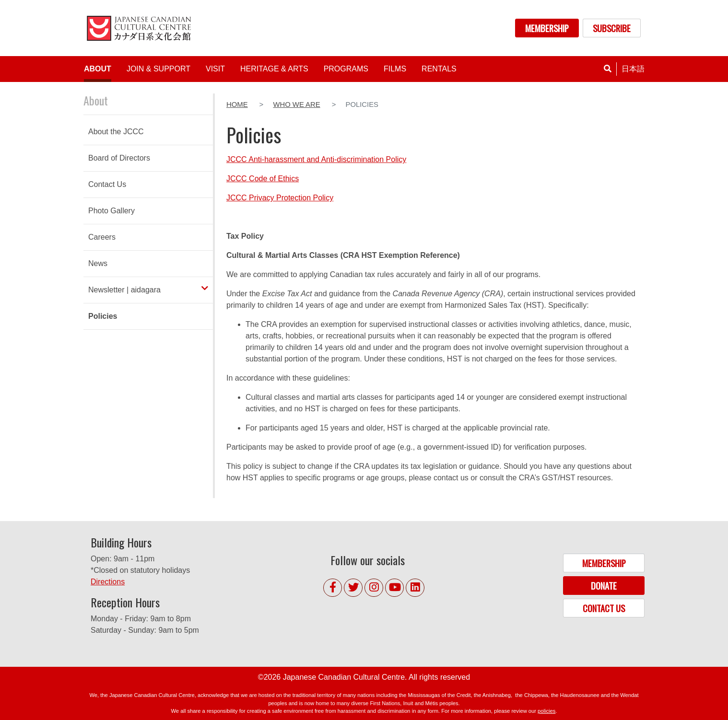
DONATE (604, 586)
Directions (108, 582)
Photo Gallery (112, 211)
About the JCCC (116, 132)
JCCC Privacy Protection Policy (280, 198)
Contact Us (107, 184)
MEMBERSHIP (547, 28)
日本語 (633, 69)
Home (237, 105)
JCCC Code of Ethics (263, 179)
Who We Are (296, 105)
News (98, 263)
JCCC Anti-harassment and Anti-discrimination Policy (316, 159)
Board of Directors (119, 158)
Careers (102, 237)
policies (546, 711)
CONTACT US (604, 608)
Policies (103, 316)
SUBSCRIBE (612, 28)
